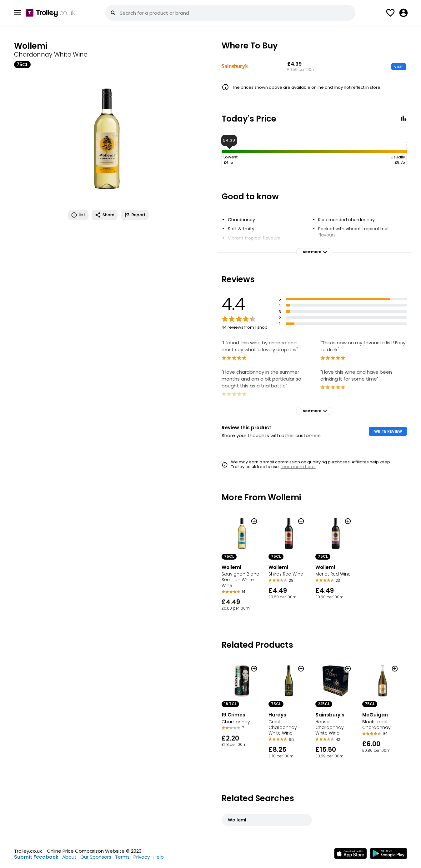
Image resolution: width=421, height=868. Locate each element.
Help (159, 857)
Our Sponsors (96, 857)
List (78, 215)
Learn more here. (298, 467)
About (69, 857)
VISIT (399, 67)
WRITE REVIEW (388, 431)
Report (135, 215)
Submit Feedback (36, 857)
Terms (122, 857)
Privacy (142, 857)
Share (105, 215)
